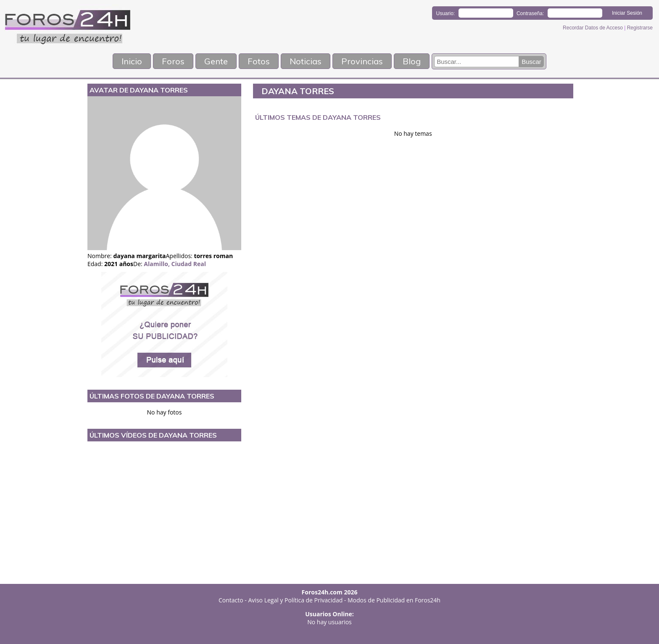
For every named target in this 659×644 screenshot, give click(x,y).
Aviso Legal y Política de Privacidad (296, 600)
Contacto (231, 600)
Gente (216, 61)
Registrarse (640, 28)
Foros (173, 61)
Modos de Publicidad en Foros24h (394, 600)
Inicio (132, 61)
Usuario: (446, 13)
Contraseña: (530, 13)
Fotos (259, 61)
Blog (412, 61)
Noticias (306, 61)
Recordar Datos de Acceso (593, 28)
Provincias (362, 61)
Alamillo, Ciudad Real (175, 264)
